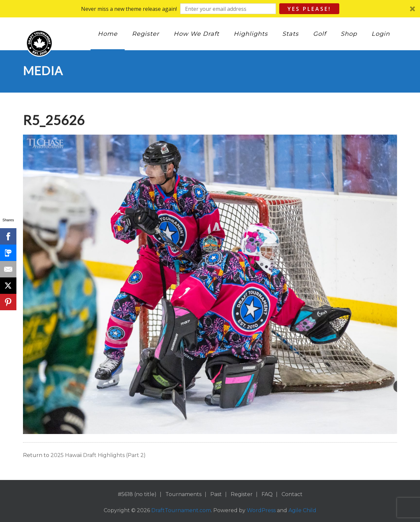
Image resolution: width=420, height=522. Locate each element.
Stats (290, 34)
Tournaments (183, 494)
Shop (349, 34)
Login (381, 34)
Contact (292, 494)
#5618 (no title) (137, 494)
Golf (320, 34)
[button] (210, 9)
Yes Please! (309, 9)
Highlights (251, 34)
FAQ (267, 494)
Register (146, 34)
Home (108, 34)
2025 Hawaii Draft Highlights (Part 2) (98, 455)
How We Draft (196, 34)
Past (216, 494)
